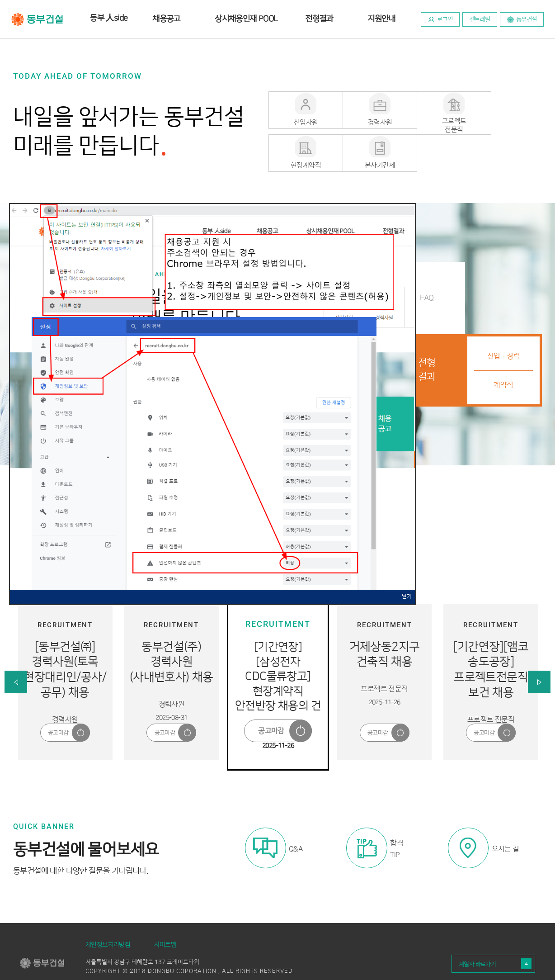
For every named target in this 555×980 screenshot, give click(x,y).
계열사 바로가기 (477, 942)
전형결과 (319, 19)
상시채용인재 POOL (246, 19)
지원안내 (381, 19)
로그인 (445, 19)
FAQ (427, 275)
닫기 (407, 574)
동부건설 (37, 19)
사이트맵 (165, 922)
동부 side (109, 18)
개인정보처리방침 (108, 922)
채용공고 (166, 19)
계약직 (503, 362)
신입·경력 (503, 334)
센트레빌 (480, 19)
